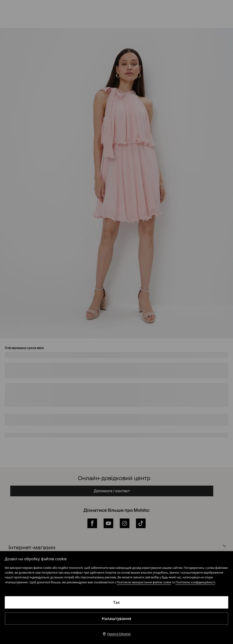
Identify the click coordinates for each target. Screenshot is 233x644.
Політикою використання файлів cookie (144, 582)
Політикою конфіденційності (195, 582)
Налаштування (117, 619)
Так (116, 602)
